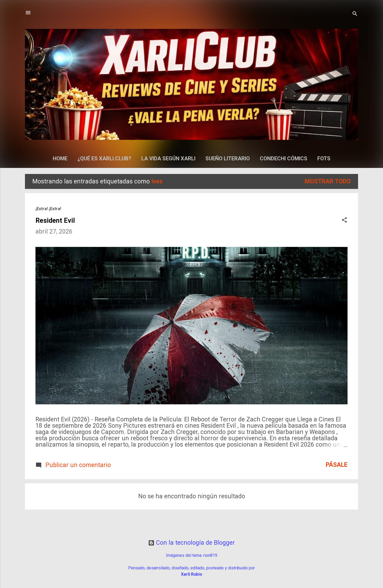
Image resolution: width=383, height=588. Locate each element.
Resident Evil (55, 221)
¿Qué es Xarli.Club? (104, 158)
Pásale (337, 465)
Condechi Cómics (284, 158)
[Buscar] (355, 14)
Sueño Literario (228, 158)
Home (60, 158)
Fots (324, 158)
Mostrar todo (328, 181)
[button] (344, 221)
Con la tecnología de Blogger (191, 543)
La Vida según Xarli (168, 158)
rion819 (210, 555)
